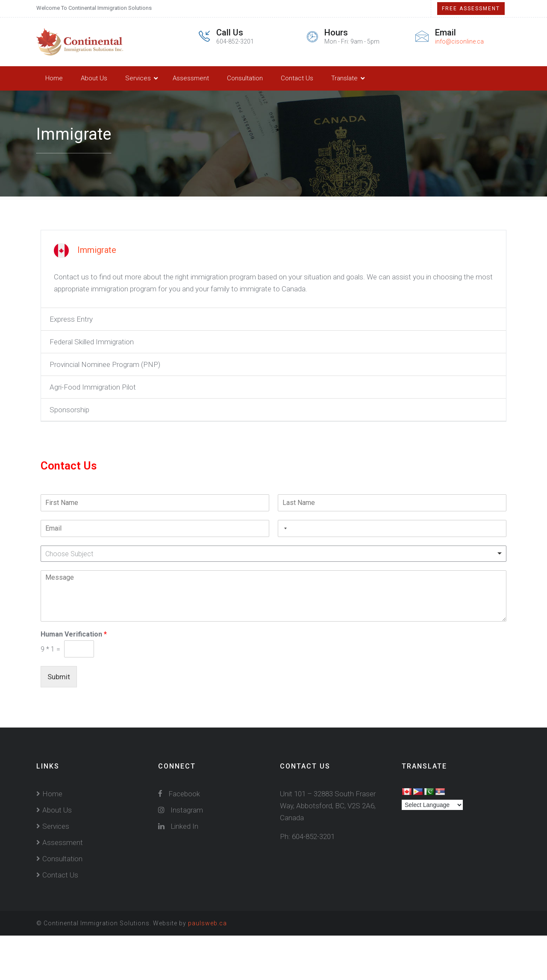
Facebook (179, 794)
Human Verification (74, 634)
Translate (344, 78)
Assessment (191, 78)
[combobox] (284, 528)
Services (138, 78)
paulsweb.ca (207, 923)
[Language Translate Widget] (432, 805)
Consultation (245, 78)
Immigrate (97, 250)
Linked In (178, 826)
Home (54, 78)
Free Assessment (471, 9)
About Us (94, 78)
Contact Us (297, 78)
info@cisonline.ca (459, 41)
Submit (59, 677)
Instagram (181, 810)
